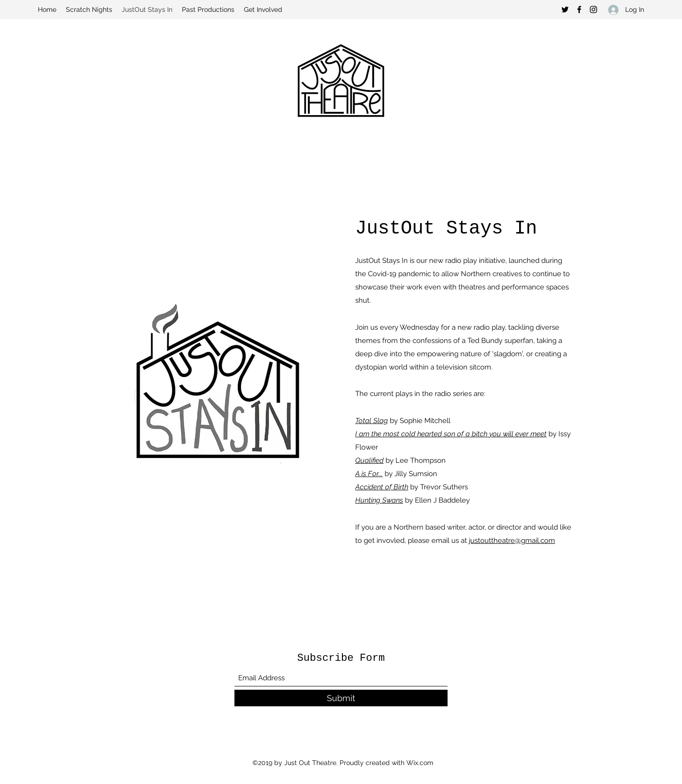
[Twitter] (565, 9)
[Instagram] (593, 9)
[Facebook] (579, 9)
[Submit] (341, 698)
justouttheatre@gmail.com (512, 541)
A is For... (369, 474)
